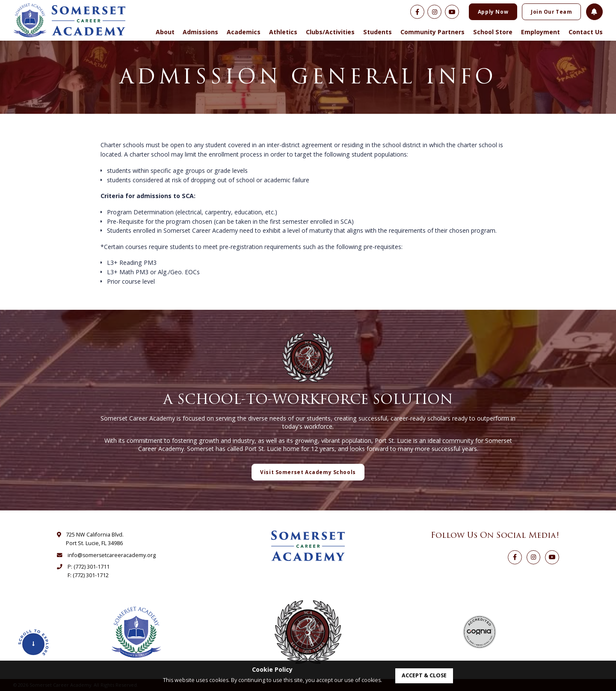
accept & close (424, 675)
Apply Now (493, 12)
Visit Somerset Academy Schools (308, 472)
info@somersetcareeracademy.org (112, 555)
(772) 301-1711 (92, 567)
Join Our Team (552, 12)
